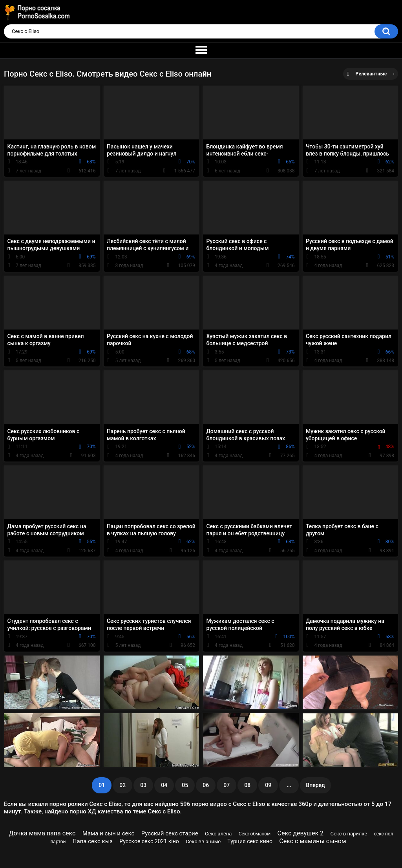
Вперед (315, 785)
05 (185, 785)
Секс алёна (218, 834)
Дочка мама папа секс (42, 833)
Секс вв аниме (203, 841)
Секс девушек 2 (300, 833)
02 (122, 785)
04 (164, 785)
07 (227, 785)
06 (206, 785)
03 (143, 785)
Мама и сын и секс (109, 833)
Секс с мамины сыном (312, 841)
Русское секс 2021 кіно (149, 841)
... (289, 785)
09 (268, 785)
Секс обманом (255, 834)
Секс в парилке (349, 834)
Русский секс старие (170, 833)
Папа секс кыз (93, 841)
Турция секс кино (250, 841)
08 (247, 785)
